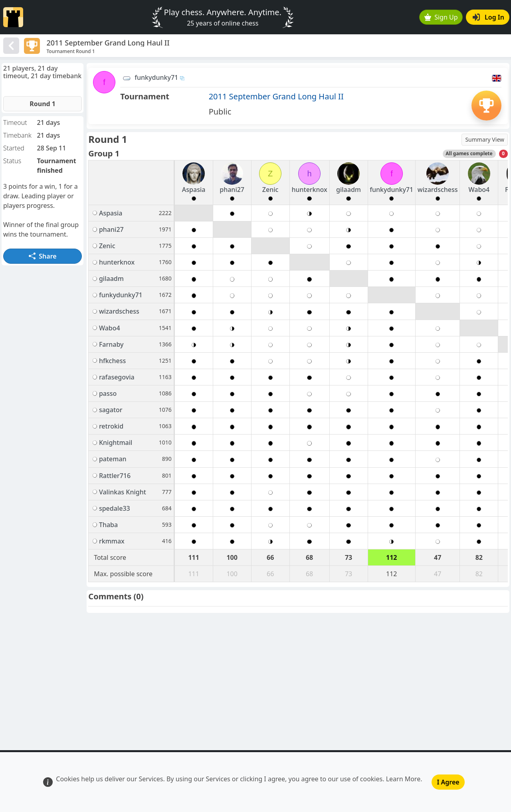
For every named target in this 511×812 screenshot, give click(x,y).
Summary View (485, 139)
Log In (488, 17)
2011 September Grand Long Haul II (276, 96)
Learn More (403, 779)
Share (43, 256)
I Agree (448, 782)
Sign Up (441, 17)
